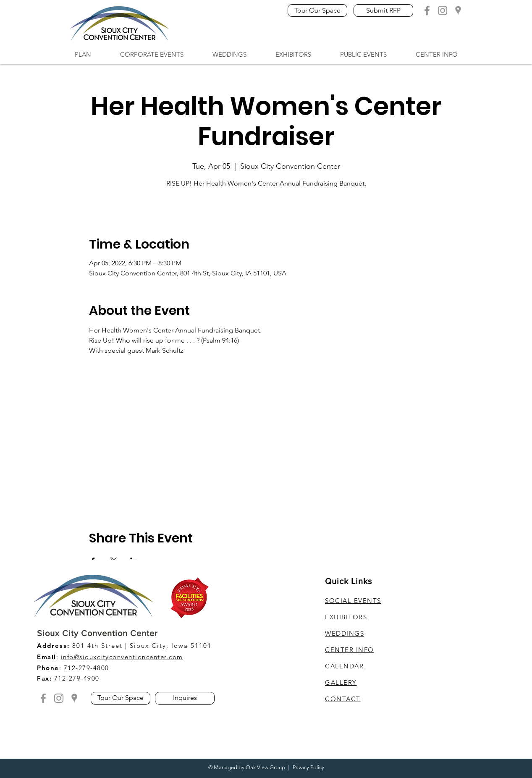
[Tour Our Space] (317, 10)
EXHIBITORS (346, 617)
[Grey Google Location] (458, 10)
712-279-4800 (86, 668)
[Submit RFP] (383, 10)
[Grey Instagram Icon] (443, 10)
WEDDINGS (345, 633)
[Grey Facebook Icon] (427, 10)
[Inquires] (185, 698)
